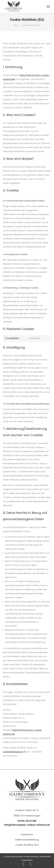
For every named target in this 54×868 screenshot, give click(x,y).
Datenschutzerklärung (27, 840)
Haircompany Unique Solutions (25, 857)
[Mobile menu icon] (48, 7)
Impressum (27, 834)
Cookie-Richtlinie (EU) (27, 845)
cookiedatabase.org (13, 752)
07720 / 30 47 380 (27, 821)
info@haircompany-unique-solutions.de (27, 825)
